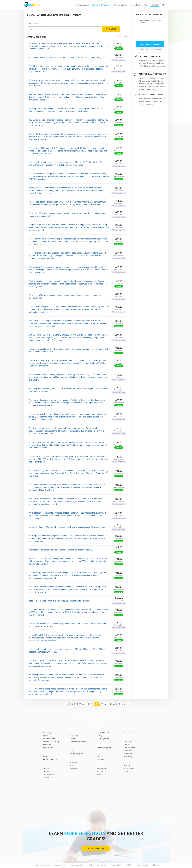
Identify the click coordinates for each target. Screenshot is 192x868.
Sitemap (157, 858)
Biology (46, 750)
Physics (127, 738)
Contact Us (101, 858)
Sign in (155, 5)
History (100, 729)
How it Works (83, 5)
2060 (82, 697)
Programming (130, 747)
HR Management (104, 732)
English (73, 732)
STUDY (37, 5)
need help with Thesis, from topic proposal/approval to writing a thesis (59, 594)
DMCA (130, 858)
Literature (101, 753)
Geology (73, 759)
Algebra (46, 729)
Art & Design (48, 738)
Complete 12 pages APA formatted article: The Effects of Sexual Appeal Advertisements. (67, 520)
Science (127, 759)
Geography (74, 756)
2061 (90, 697)
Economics (75, 726)
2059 (75, 697)
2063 (104, 697)
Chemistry (47, 765)
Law (99, 750)
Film (72, 744)
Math (99, 768)
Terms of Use (143, 858)
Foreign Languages (78, 747)
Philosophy (129, 735)
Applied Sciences (50, 732)
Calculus (46, 762)
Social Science (130, 762)
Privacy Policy (117, 858)
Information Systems (106, 741)
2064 (112, 697)
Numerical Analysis (132, 726)
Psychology (129, 750)
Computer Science (50, 771)
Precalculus (129, 744)
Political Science (131, 741)
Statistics (128, 765)
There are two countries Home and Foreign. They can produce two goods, (60, 543)
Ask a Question (120, 5)
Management (102, 762)
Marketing (101, 765)
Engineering (75, 729)
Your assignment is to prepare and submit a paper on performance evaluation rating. (65, 51)
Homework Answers (101, 5)
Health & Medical (104, 726)
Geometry (74, 762)
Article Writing (49, 741)
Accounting (48, 726)
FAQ (145, 5)
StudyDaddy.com (102, 862)
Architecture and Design (53, 735)
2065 (119, 697)
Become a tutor (77, 858)
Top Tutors (135, 5)
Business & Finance (51, 753)
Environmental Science (79, 735)
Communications (50, 768)
